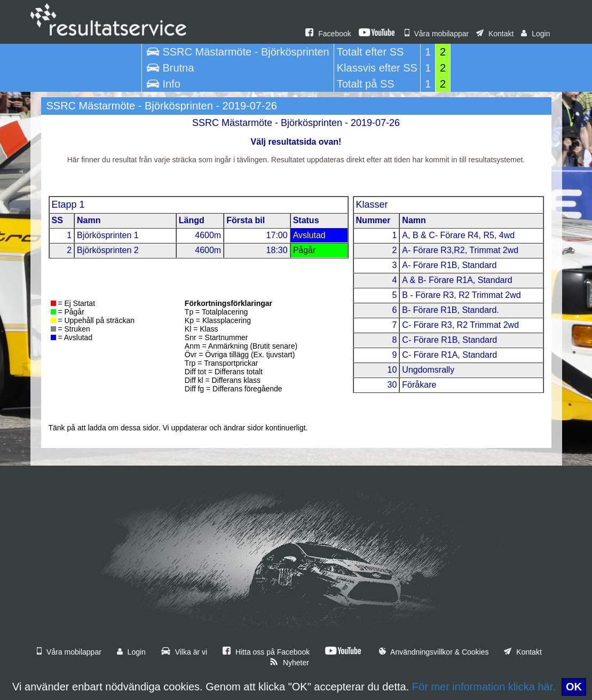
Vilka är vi (184, 652)
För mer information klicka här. (484, 687)
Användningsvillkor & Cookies (434, 652)
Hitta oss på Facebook (266, 652)
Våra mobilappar (437, 34)
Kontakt (495, 34)
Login (535, 34)
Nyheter (289, 663)
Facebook (328, 34)
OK (574, 687)
